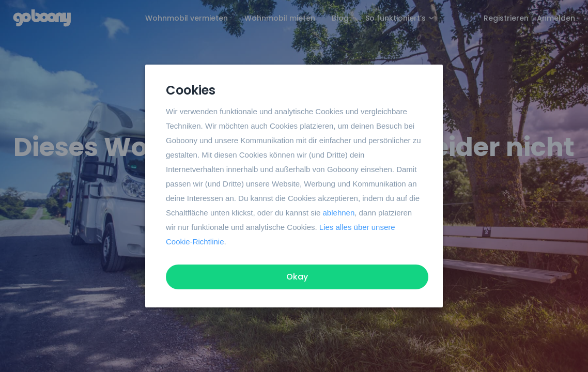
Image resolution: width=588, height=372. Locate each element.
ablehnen (339, 213)
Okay (297, 277)
